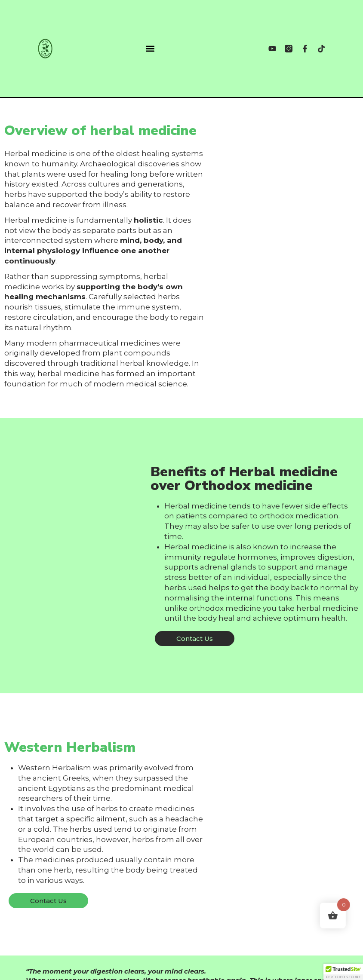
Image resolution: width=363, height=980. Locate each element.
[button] (150, 49)
